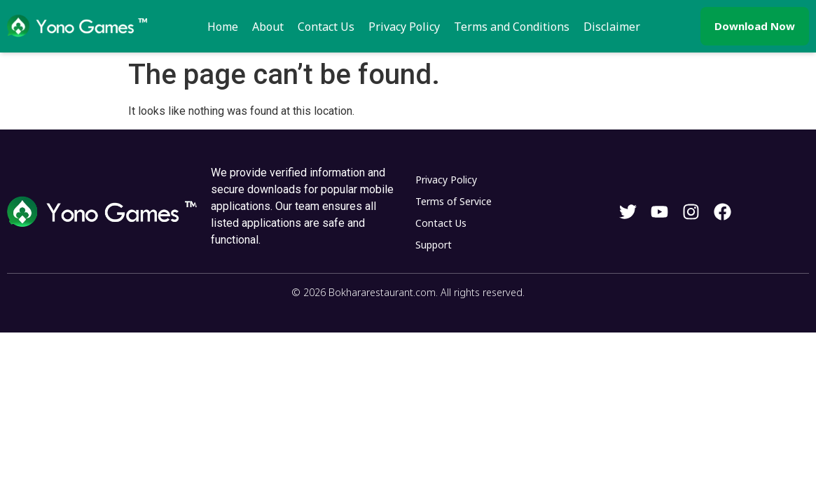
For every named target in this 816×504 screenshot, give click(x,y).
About (268, 27)
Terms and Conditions (512, 27)
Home (223, 27)
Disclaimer (612, 27)
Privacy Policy (404, 27)
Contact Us (326, 27)
